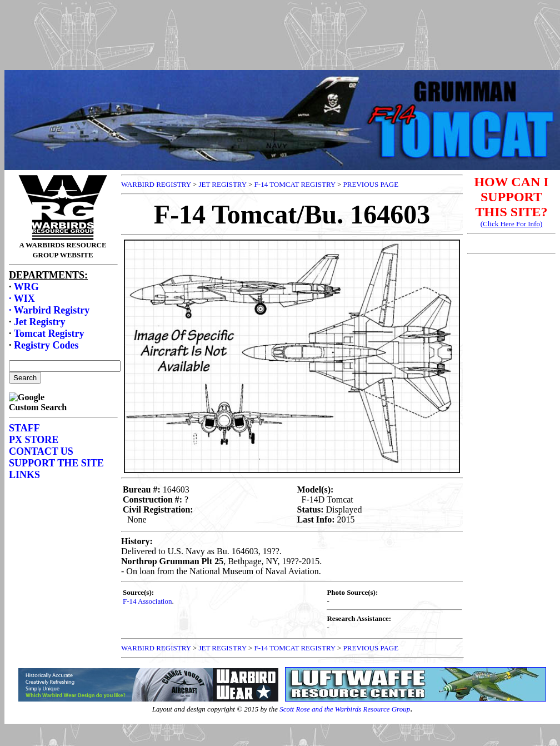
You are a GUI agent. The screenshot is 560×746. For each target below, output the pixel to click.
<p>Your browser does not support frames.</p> (282, 46)
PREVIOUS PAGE (371, 184)
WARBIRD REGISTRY (156, 184)
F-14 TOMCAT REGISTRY (295, 184)
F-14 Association (147, 601)
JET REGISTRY (222, 184)
